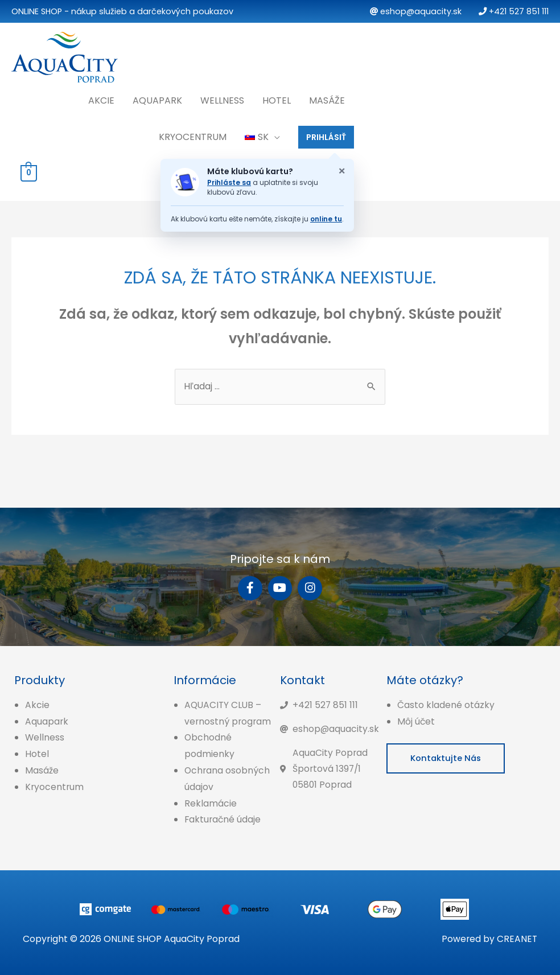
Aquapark (157, 98)
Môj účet (416, 720)
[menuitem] (262, 135)
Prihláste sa (229, 181)
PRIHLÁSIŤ (326, 135)
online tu (326, 217)
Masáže (327, 98)
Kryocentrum (193, 135)
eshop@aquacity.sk (416, 11)
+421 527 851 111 (514, 11)
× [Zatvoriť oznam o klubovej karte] (342, 169)
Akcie (101, 98)
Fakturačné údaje (223, 819)
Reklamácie (211, 802)
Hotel (277, 98)
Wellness (222, 98)
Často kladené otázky (446, 704)
